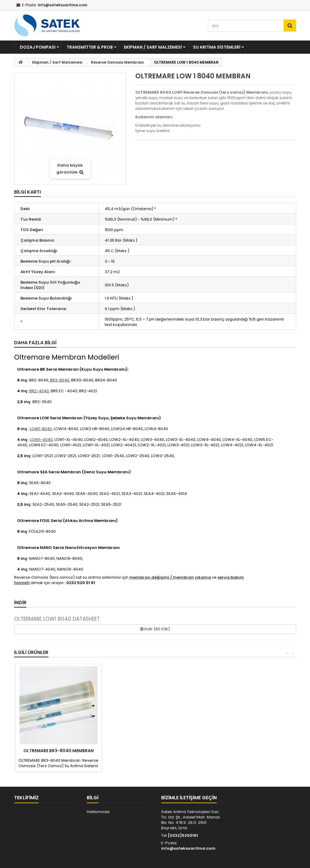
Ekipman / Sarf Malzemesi (153, 47)
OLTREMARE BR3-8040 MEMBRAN (59, 751)
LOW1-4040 (41, 440)
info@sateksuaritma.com (188, 848)
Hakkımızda (98, 812)
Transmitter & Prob (90, 47)
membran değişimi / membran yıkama (170, 577)
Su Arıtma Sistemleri (217, 47)
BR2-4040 (39, 391)
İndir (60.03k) (155, 629)
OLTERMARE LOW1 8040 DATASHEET (57, 619)
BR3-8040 (60, 380)
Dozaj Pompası (38, 47)
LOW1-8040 (41, 429)
